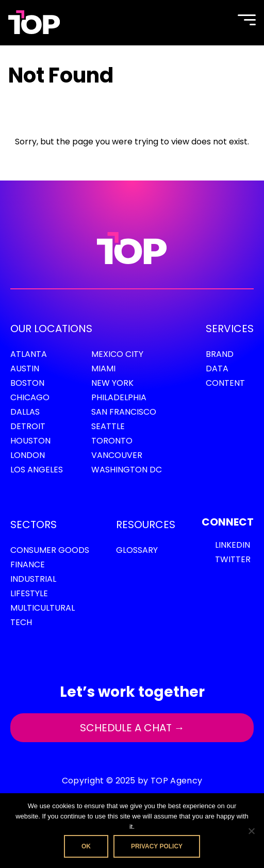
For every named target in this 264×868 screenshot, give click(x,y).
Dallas (25, 412)
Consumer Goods (50, 550)
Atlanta (29, 354)
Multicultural (43, 608)
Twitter (233, 559)
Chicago (30, 397)
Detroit (28, 426)
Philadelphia (119, 397)
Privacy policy (157, 846)
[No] (251, 831)
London (28, 455)
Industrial (33, 579)
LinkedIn (233, 545)
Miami (103, 369)
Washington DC (127, 470)
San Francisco (124, 412)
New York (112, 383)
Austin (25, 369)
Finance (28, 564)
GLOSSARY (137, 550)
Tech (21, 622)
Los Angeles (37, 470)
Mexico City (117, 354)
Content (225, 383)
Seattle (108, 426)
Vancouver (117, 455)
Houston (30, 441)
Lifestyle (29, 593)
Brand (220, 354)
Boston (27, 383)
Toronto (112, 441)
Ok (86, 846)
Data (217, 369)
